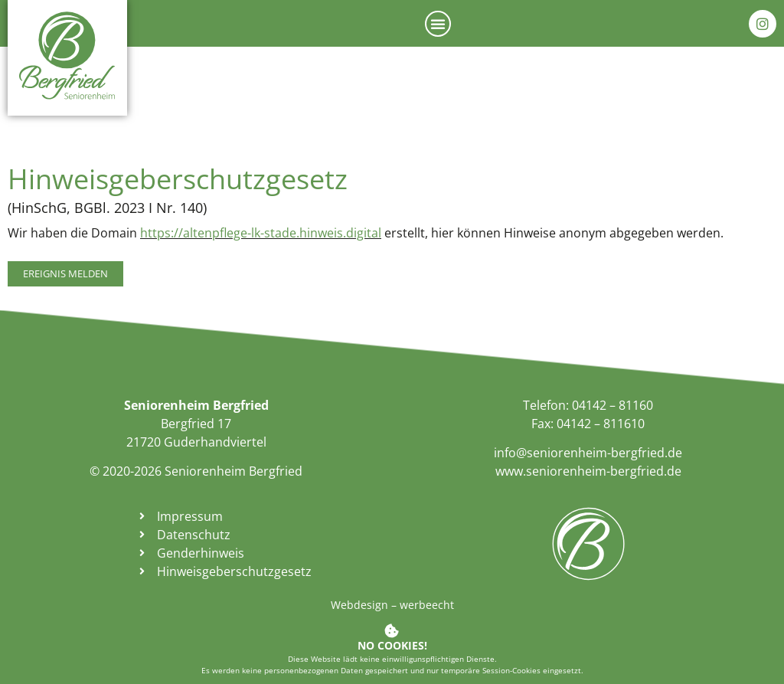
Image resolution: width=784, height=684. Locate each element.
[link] (67, 55)
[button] (438, 24)
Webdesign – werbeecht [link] (392, 605)
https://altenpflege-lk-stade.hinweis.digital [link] (261, 233)
